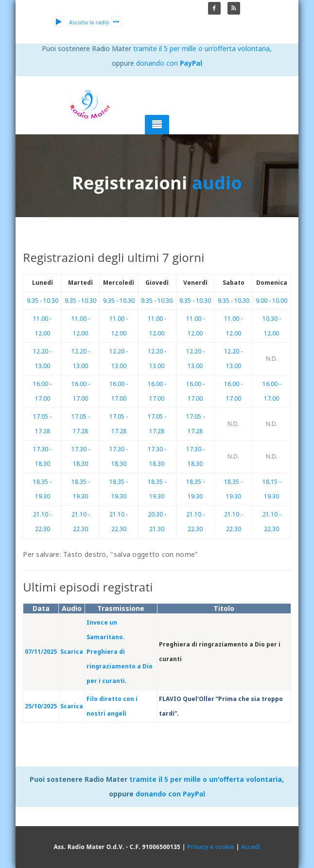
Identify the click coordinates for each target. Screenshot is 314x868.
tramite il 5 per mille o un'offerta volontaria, (202, 48)
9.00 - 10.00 (271, 301)
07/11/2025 (41, 652)
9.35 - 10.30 (43, 301)
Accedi (251, 847)
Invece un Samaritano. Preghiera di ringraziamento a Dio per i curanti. (120, 652)
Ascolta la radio (81, 22)
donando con (169, 63)
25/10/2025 (41, 706)
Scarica (72, 652)
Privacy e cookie (211, 847)
